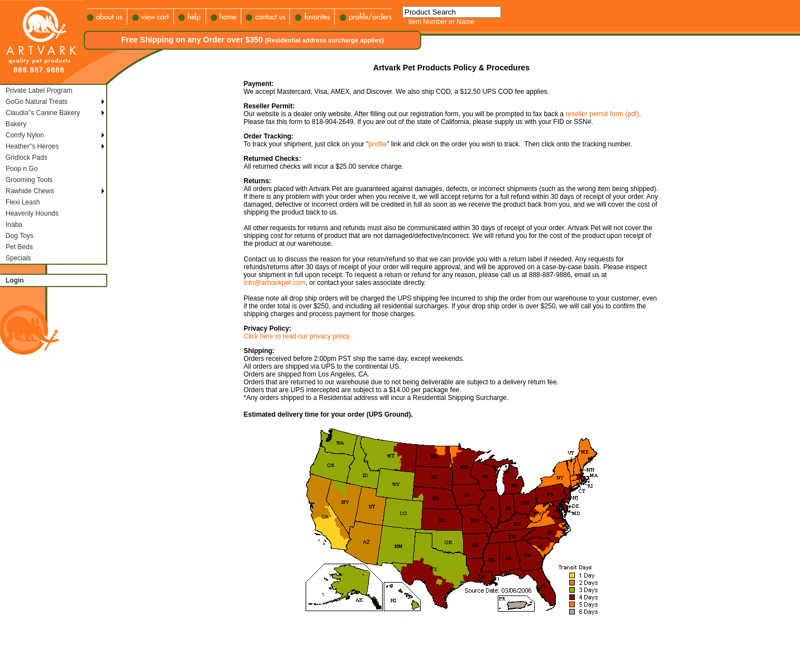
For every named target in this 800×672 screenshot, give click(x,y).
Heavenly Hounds (32, 213)
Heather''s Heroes (32, 146)
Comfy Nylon (25, 135)
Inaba (14, 225)
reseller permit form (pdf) (602, 114)
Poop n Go (22, 169)
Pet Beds (19, 247)
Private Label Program (39, 90)
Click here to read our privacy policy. (297, 336)
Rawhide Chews (30, 191)
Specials (18, 258)
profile (378, 144)
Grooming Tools (29, 180)
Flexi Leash (23, 202)
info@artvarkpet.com (275, 283)
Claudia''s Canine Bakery (43, 113)
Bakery (16, 124)
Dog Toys (20, 236)
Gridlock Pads (27, 158)
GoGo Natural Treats (37, 102)
